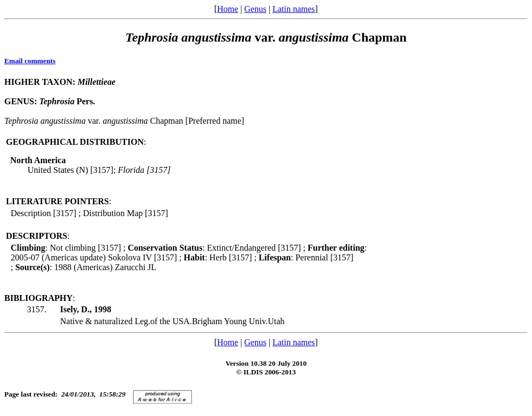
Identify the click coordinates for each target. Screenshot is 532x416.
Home (227, 9)
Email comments (30, 61)
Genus (255, 9)
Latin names (294, 9)
